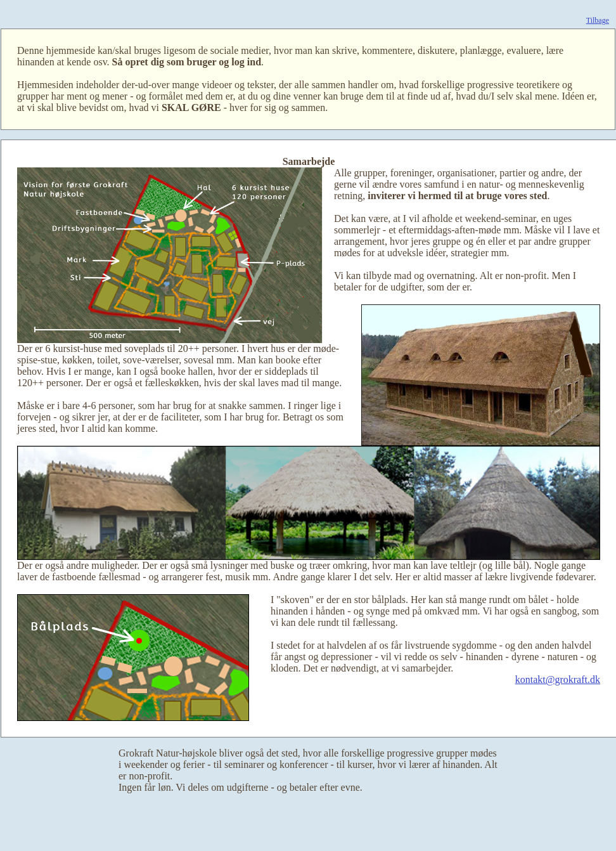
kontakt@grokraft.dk (558, 679)
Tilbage (598, 20)
